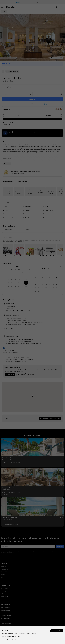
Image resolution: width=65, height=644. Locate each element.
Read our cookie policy (6, 640)
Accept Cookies (57, 631)
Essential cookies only (17, 640)
